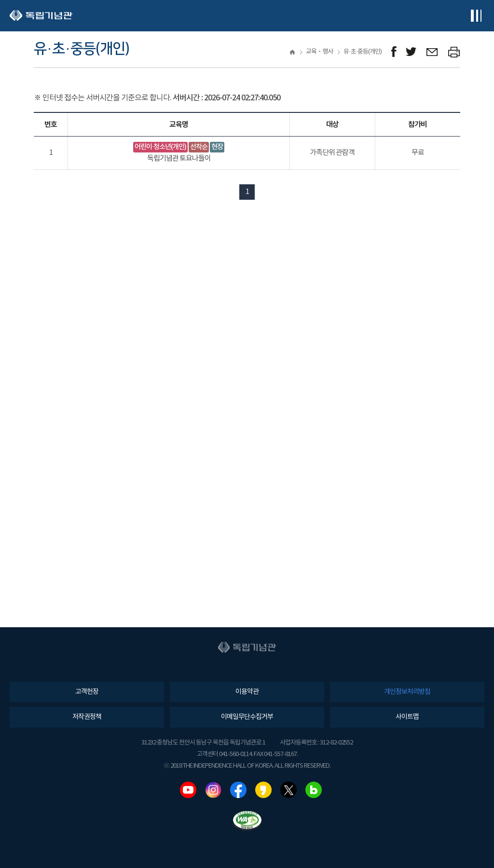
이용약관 (247, 692)
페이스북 (238, 790)
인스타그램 (213, 790)
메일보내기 (432, 52)
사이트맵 (407, 717)
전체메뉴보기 (476, 16)
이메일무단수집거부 (247, 717)
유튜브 (188, 790)
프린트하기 (454, 52)
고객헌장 (87, 692)
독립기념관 (41, 16)
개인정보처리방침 (407, 692)
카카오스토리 (263, 790)
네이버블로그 (314, 790)
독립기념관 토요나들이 (179, 158)
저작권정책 (87, 717)
